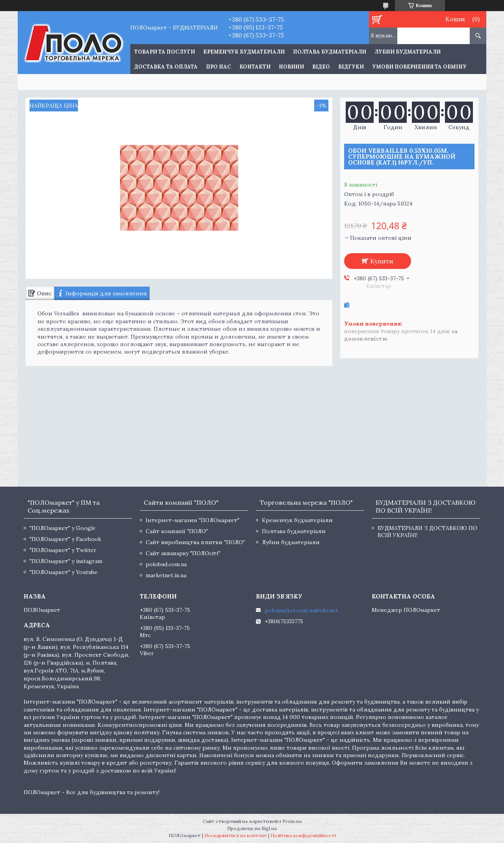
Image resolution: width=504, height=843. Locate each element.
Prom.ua (292, 821)
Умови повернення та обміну (419, 67)
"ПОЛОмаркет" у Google (63, 528)
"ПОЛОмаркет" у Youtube (64, 572)
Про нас (219, 67)
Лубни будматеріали (408, 52)
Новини (291, 67)
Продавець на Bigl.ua (252, 828)
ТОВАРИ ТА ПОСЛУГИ (165, 52)
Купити (382, 261)
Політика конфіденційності (303, 835)
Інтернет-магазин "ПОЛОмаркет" (193, 520)
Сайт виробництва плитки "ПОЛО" (195, 542)
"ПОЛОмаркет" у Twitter (63, 550)
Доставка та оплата (166, 67)
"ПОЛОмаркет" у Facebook (65, 539)
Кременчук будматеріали (244, 52)
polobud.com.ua (166, 564)
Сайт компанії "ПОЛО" (177, 531)
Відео (321, 67)
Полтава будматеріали (330, 52)
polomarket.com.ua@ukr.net (301, 610)
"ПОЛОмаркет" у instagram (66, 561)
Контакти (255, 67)
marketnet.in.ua (166, 575)
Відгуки (351, 67)
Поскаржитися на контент (236, 835)
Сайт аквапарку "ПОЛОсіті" (183, 553)
